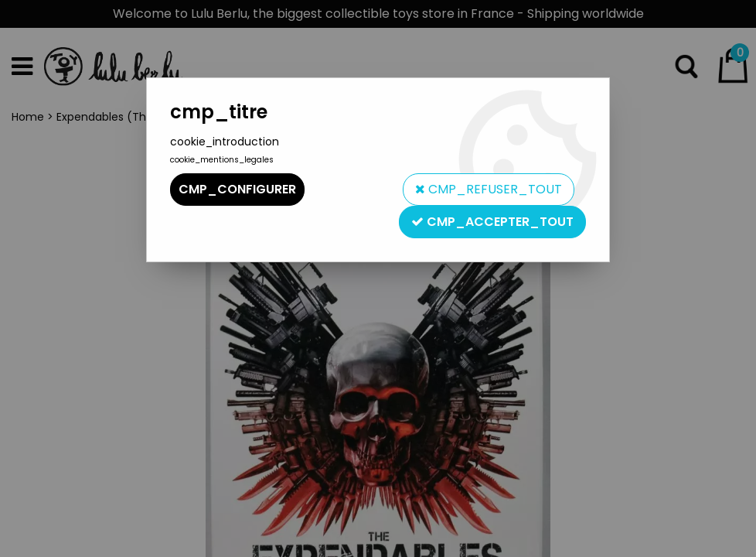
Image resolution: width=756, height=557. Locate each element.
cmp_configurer (237, 189)
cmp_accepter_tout (492, 222)
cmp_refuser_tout (489, 189)
